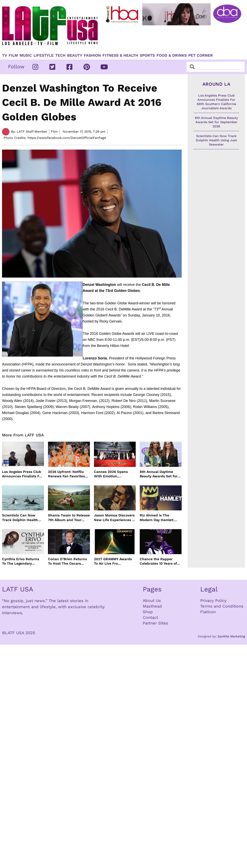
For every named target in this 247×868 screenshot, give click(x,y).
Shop (148, 612)
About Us (152, 601)
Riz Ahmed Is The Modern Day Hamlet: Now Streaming (157, 518)
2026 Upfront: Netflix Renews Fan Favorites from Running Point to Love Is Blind (67, 474)
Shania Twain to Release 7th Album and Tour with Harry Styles (69, 518)
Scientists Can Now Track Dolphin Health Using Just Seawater (20, 518)
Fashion (92, 55)
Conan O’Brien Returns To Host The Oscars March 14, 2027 (67, 561)
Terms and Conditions (222, 606)
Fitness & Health (120, 55)
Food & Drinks (172, 55)
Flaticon (208, 612)
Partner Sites (155, 623)
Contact (150, 617)
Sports (147, 55)
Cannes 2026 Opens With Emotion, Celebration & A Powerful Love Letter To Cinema (114, 474)
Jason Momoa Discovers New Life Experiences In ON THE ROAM (115, 518)
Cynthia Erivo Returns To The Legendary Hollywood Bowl (21, 561)
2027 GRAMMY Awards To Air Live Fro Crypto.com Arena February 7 (113, 561)
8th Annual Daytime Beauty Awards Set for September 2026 (159, 474)
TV (5, 55)
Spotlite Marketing (231, 636)
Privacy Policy (213, 601)
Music (26, 55)
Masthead (152, 606)
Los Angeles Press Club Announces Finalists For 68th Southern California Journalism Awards (22, 474)
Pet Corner (201, 55)
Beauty (75, 55)
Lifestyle (44, 55)
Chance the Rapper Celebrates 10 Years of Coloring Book (158, 561)
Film (13, 55)
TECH (60, 55)
